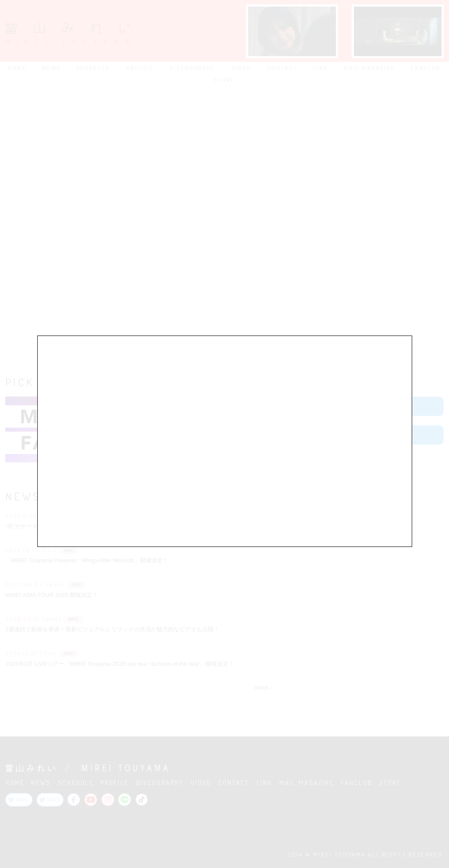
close (403, 319)
